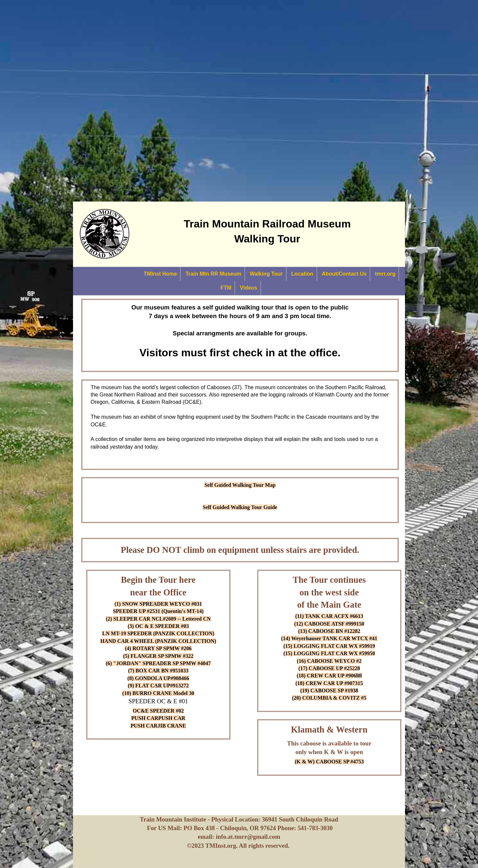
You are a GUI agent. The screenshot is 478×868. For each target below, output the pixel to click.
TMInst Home (160, 274)
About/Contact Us (344, 274)
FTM (226, 288)
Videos (249, 288)
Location (302, 274)
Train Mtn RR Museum (213, 274)
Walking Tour (266, 274)
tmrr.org (385, 274)
